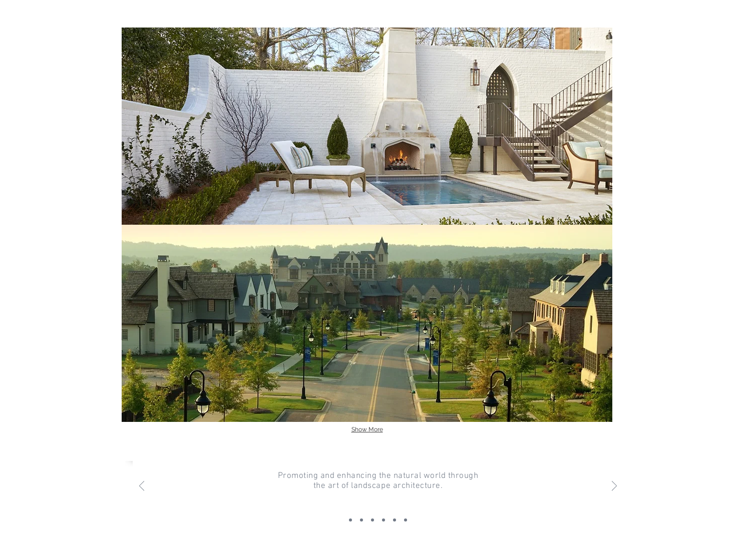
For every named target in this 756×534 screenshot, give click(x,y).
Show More (367, 429)
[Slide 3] (372, 520)
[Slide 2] (350, 520)
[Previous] (142, 487)
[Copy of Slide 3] (384, 520)
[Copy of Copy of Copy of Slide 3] (406, 520)
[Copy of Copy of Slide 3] (395, 520)
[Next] (614, 487)
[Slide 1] (361, 520)
